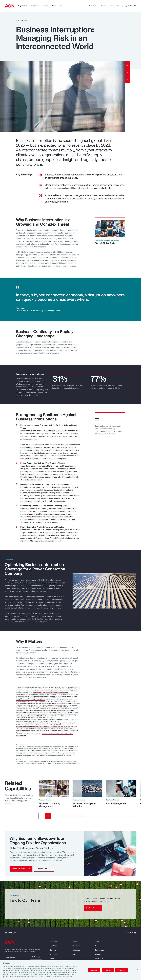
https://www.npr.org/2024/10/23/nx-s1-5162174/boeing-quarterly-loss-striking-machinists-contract (44, 723)
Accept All (122, 970)
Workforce (99, 958)
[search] (61, 6)
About (54, 6)
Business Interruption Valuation (84, 805)
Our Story (54, 946)
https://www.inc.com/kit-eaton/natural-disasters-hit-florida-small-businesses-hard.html (53, 696)
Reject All (108, 970)
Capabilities (23, 6)
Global (131, 6)
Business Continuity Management (49, 805)
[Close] (138, 970)
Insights (45, 6)
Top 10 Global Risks (105, 243)
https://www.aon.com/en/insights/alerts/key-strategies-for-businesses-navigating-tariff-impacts (43, 727)
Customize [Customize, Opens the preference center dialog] (94, 970)
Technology (99, 950)
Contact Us (93, 6)
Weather (98, 954)
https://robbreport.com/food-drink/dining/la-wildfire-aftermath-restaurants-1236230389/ (41, 707)
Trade (97, 946)
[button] (21, 869)
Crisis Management (117, 803)
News (118, 6)
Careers (104, 6)
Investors (111, 6)
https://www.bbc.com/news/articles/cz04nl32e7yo (30, 700)
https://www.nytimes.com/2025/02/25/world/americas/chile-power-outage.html (39, 719)
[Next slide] (48, 816)
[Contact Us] (93, 908)
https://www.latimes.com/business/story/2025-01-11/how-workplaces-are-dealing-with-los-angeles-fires (45, 703)
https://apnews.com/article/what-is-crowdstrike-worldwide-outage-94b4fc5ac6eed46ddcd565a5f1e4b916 (46, 689)
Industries (35, 6)
